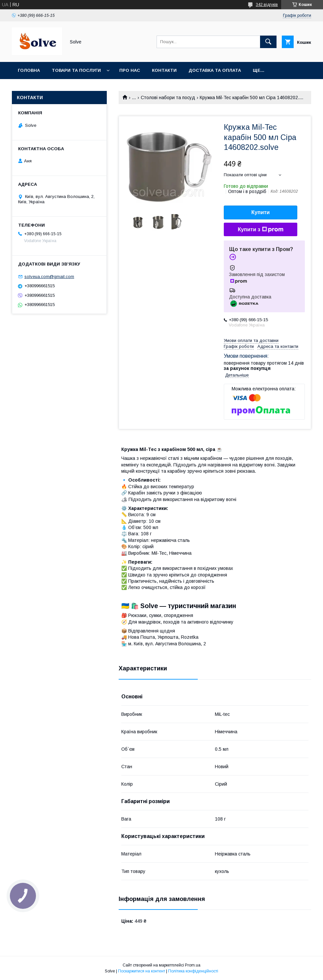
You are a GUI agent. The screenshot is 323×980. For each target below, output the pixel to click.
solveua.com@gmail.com (49, 277)
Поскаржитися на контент (142, 971)
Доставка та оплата (215, 70)
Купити (261, 212)
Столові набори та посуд (168, 98)
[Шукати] (268, 42)
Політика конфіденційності (193, 971)
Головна (29, 70)
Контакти (164, 70)
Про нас (130, 70)
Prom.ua (193, 965)
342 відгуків (267, 5)
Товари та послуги (76, 70)
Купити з (260, 230)
